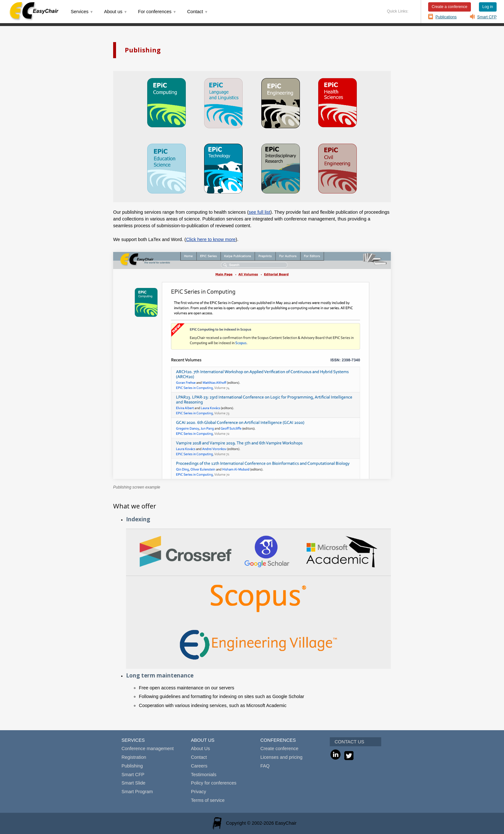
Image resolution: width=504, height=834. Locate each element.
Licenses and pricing (281, 757)
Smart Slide (133, 783)
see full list (260, 212)
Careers (199, 766)
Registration (134, 757)
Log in (488, 7)
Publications (446, 17)
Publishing (132, 766)
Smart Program (137, 792)
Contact (199, 757)
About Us (200, 749)
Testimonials (204, 775)
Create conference (279, 749)
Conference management (148, 749)
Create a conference (450, 7)
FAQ (265, 766)
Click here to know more (211, 239)
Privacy (198, 792)
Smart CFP (487, 17)
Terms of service (208, 800)
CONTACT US (349, 742)
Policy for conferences (214, 783)
